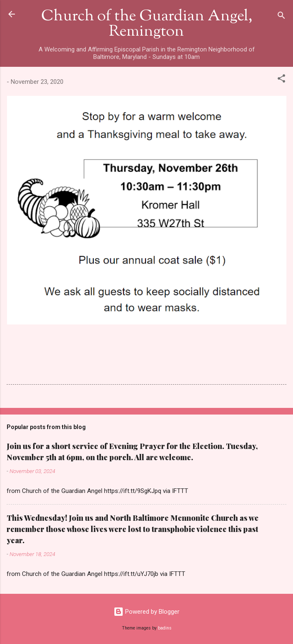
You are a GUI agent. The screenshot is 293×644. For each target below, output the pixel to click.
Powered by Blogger (146, 612)
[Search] (281, 17)
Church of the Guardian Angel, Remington (147, 24)
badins (165, 628)
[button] (281, 80)
